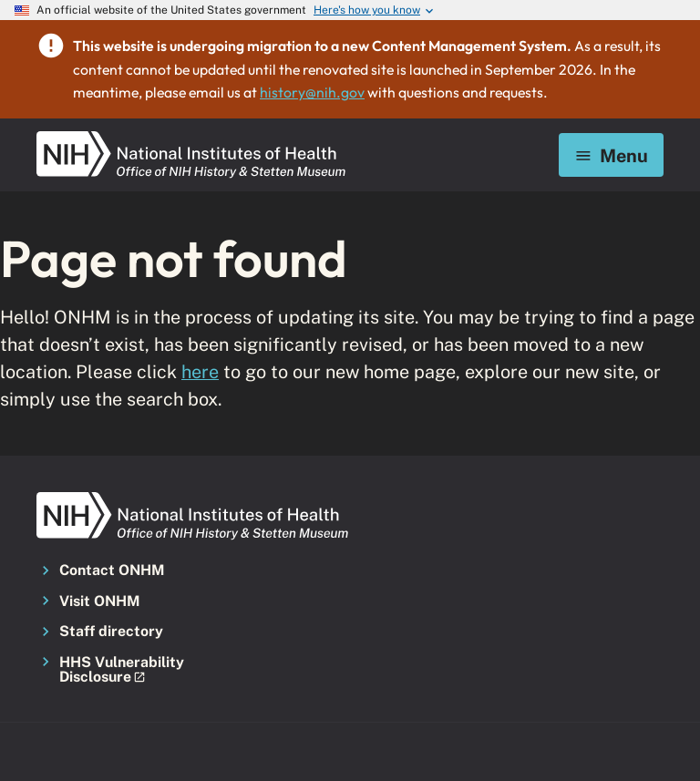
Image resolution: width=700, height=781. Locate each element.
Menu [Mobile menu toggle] (611, 155)
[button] (134, 670)
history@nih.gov (312, 92)
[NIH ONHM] (191, 137)
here (200, 371)
